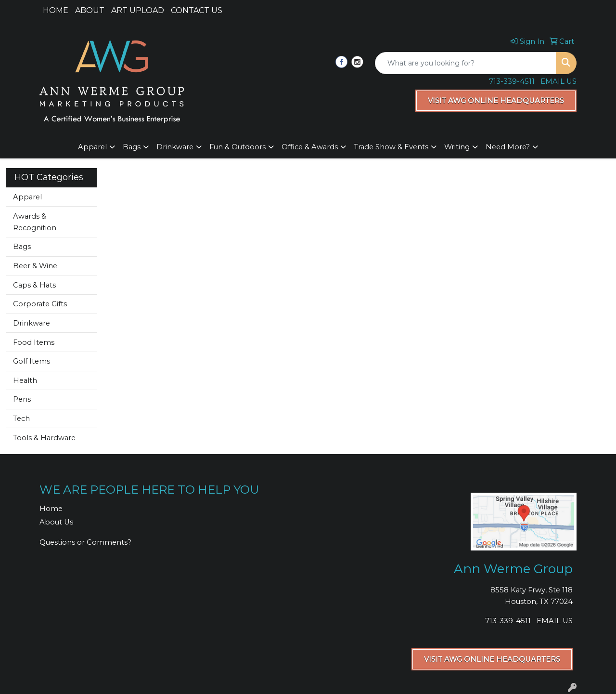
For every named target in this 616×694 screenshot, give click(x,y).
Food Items (34, 342)
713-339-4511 (512, 81)
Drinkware (175, 147)
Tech (21, 419)
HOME (56, 10)
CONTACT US (197, 10)
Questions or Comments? (85, 542)
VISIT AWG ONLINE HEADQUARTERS (496, 101)
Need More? (508, 147)
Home (51, 509)
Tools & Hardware (44, 438)
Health (25, 380)
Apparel (92, 147)
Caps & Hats (34, 285)
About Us (56, 522)
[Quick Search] (466, 63)
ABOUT (90, 10)
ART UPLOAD (138, 10)
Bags (132, 147)
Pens (22, 399)
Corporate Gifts (40, 304)
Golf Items (32, 361)
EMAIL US (558, 81)
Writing (457, 147)
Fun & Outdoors (237, 147)
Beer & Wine (35, 266)
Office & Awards (310, 147)
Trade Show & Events (391, 147)
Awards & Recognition (35, 222)
